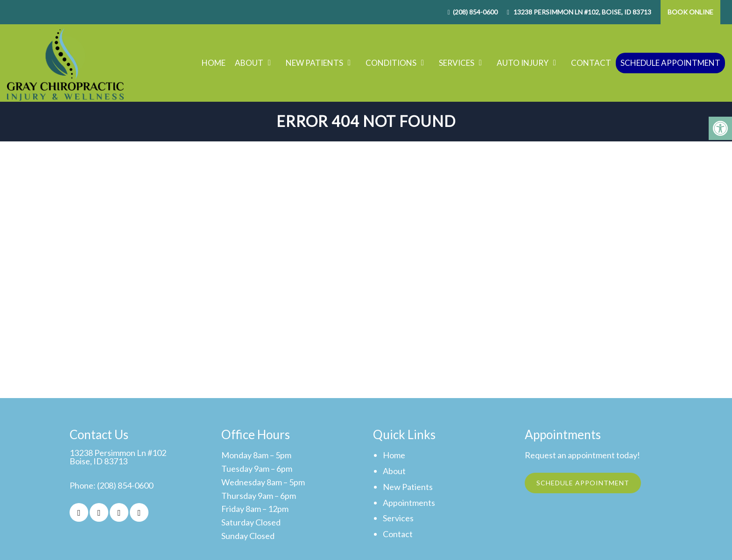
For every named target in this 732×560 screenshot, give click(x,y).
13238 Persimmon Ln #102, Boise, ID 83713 (582, 12)
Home (214, 63)
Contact (591, 63)
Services (457, 63)
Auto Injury (523, 63)
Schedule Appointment (670, 63)
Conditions (391, 63)
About (249, 63)
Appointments (409, 503)
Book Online (690, 12)
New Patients (314, 63)
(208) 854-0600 (475, 12)
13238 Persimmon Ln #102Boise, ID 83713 (118, 457)
